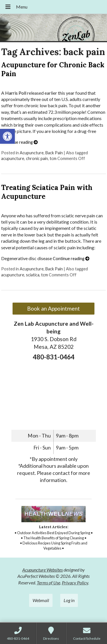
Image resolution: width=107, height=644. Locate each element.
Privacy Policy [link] (75, 583)
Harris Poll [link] (16, 93)
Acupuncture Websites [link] (43, 570)
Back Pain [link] (54, 153)
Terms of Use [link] (49, 583)
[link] (7, 136)
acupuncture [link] (13, 158)
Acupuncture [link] (32, 153)
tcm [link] (53, 158)
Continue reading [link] (19, 142)
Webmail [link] (41, 600)
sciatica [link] (33, 275)
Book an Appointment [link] (53, 308)
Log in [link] (69, 600)
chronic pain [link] (37, 158)
